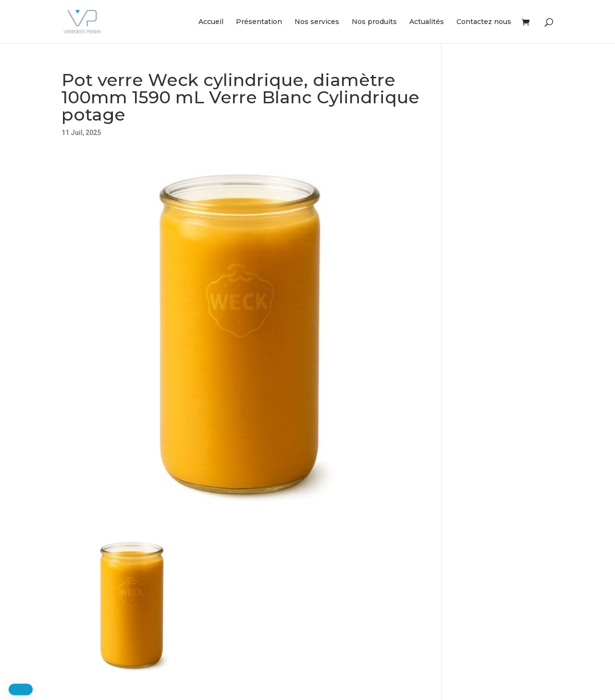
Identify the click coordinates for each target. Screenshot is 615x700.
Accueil (211, 22)
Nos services (317, 22)
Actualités (427, 22)
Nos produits (374, 22)
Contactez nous (484, 22)
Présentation (259, 22)
